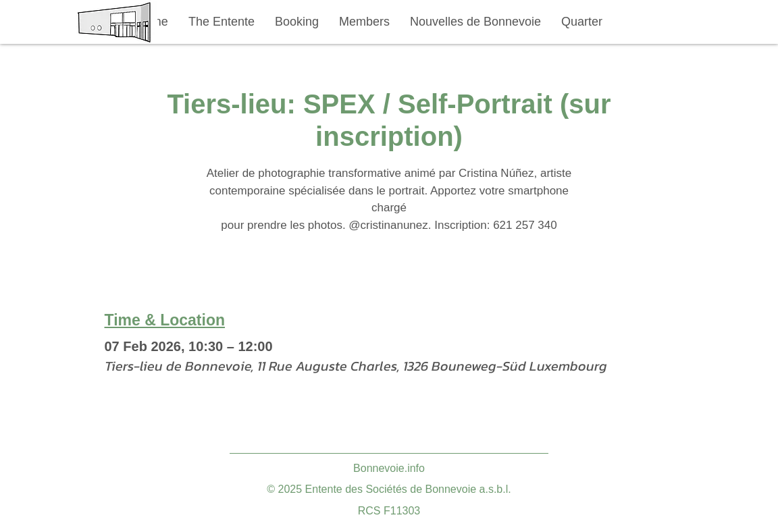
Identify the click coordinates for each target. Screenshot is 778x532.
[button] (222, 22)
